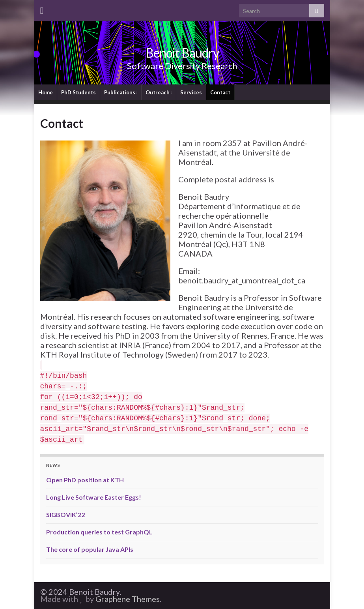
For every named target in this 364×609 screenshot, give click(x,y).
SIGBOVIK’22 (65, 514)
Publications (121, 92)
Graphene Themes (128, 599)
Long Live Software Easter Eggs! (94, 497)
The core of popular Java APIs (90, 549)
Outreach (159, 92)
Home (46, 92)
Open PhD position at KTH (85, 480)
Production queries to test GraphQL (99, 532)
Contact (220, 92)
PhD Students (78, 92)
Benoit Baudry (182, 53)
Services (191, 92)
